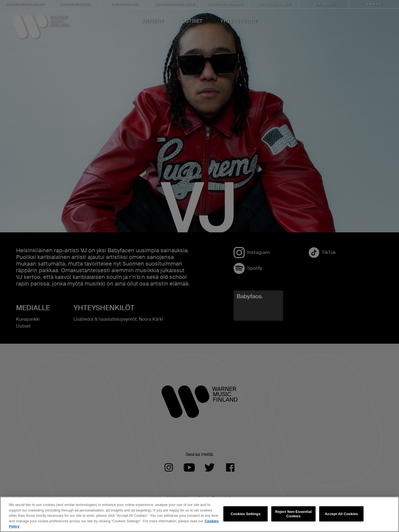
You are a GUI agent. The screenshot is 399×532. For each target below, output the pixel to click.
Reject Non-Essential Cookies (293, 514)
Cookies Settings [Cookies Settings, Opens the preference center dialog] (246, 514)
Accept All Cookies (341, 514)
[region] (199, 514)
